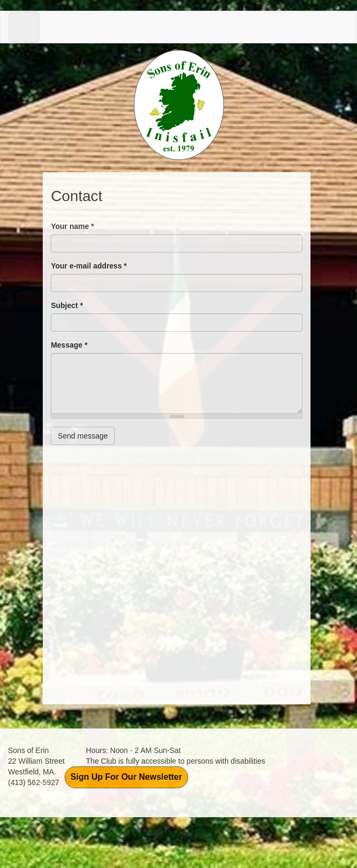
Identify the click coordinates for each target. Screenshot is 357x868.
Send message (83, 436)
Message (69, 345)
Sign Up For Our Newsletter (126, 777)
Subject (67, 305)
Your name (72, 226)
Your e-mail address (89, 266)
